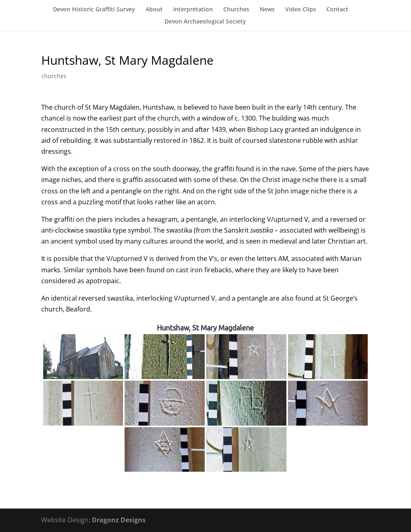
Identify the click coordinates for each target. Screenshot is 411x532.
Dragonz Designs (119, 520)
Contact (337, 10)
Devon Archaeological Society (205, 22)
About (154, 10)
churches (54, 76)
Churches (236, 10)
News (267, 10)
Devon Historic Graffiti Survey (94, 10)
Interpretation (193, 10)
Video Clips (301, 10)
